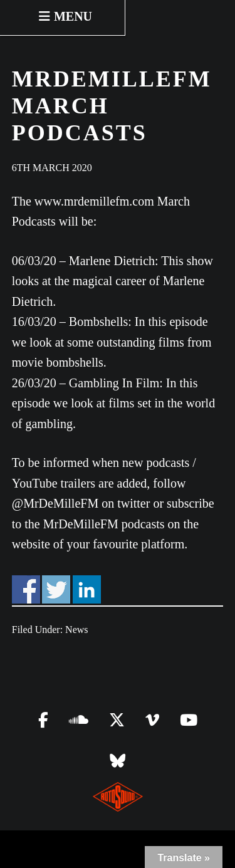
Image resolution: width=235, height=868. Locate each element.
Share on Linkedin (87, 589)
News (76, 630)
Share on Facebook (26, 589)
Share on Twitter (56, 589)
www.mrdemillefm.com (94, 201)
